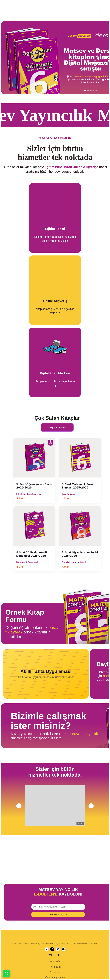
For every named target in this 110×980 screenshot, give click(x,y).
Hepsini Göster (57, 427)
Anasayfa (55, 961)
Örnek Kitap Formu (55, 978)
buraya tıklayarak (83, 734)
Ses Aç (80, 823)
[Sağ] (91, 806)
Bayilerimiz (55, 972)
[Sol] (19, 806)
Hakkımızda (55, 967)
